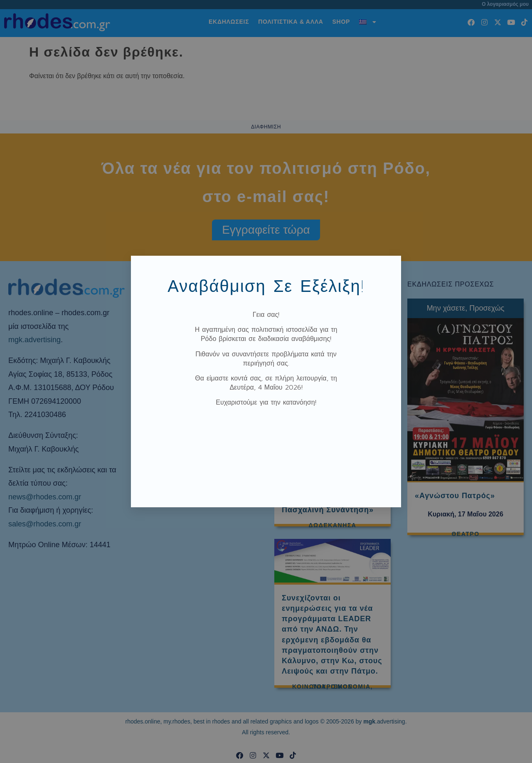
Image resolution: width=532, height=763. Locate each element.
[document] (266, 381)
